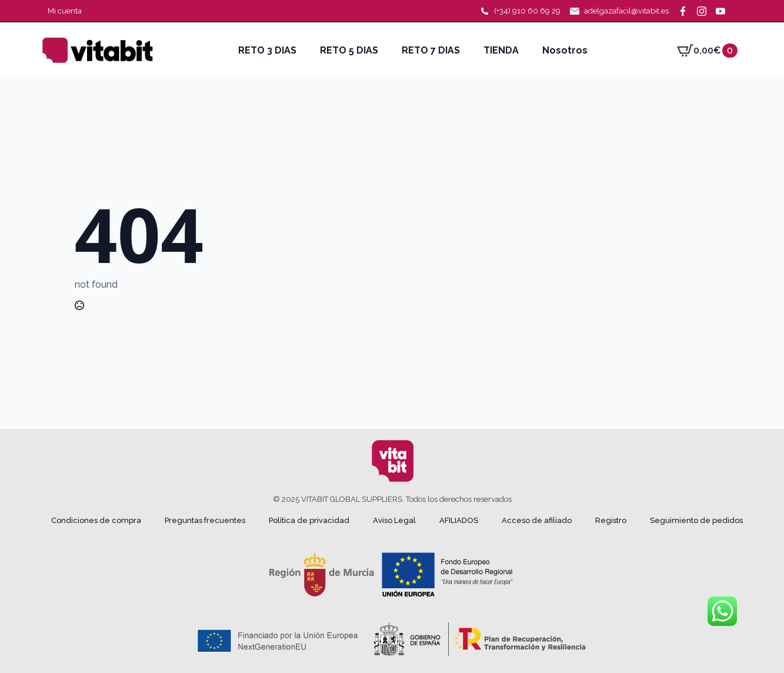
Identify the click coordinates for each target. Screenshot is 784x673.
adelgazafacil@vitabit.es (626, 11)
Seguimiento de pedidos (696, 520)
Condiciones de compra (96, 520)
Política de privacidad (309, 520)
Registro (611, 520)
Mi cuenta (65, 11)
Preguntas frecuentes (205, 520)
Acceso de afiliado (537, 520)
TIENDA (501, 50)
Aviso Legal (394, 520)
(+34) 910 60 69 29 (527, 11)
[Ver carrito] (707, 51)
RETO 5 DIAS (349, 50)
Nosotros (565, 50)
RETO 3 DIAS (267, 50)
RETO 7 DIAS (431, 50)
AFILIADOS (459, 520)
